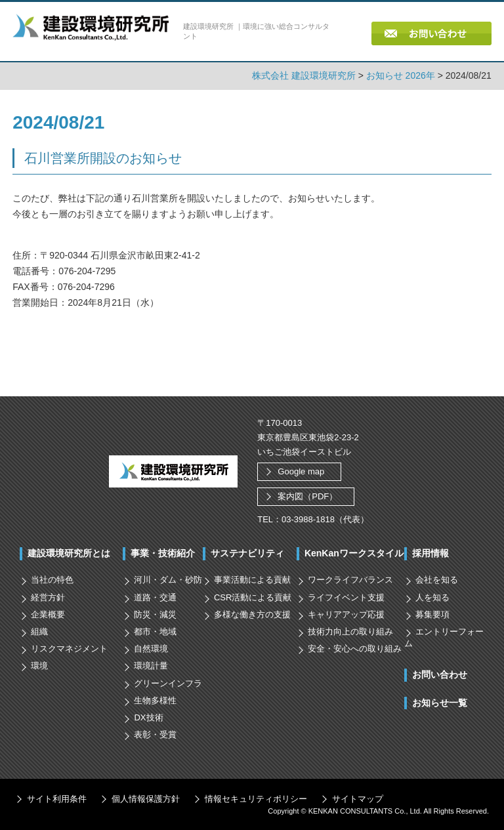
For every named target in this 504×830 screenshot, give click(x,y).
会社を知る (437, 580)
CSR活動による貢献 (253, 597)
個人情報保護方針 (146, 799)
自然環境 (151, 649)
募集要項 (432, 614)
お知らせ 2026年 (401, 75)
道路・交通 (155, 597)
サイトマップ (358, 799)
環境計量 (151, 666)
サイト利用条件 (57, 799)
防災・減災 (155, 614)
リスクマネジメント (69, 649)
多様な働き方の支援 (252, 614)
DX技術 (148, 717)
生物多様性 (155, 700)
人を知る (432, 597)
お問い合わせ (440, 674)
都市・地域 (155, 632)
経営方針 (48, 597)
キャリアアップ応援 (346, 614)
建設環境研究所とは (69, 553)
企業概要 (48, 614)
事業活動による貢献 (252, 580)
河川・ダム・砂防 (168, 580)
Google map (301, 471)
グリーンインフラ (168, 683)
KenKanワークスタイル (354, 553)
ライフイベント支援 (346, 597)
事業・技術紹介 (163, 553)
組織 (39, 632)
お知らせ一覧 (440, 702)
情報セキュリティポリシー (256, 799)
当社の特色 (52, 580)
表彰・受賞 (155, 735)
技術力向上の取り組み (350, 632)
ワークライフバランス (350, 580)
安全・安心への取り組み (355, 649)
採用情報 (430, 553)
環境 (39, 666)
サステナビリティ (247, 553)
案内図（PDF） (307, 496)
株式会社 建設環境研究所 (304, 75)
